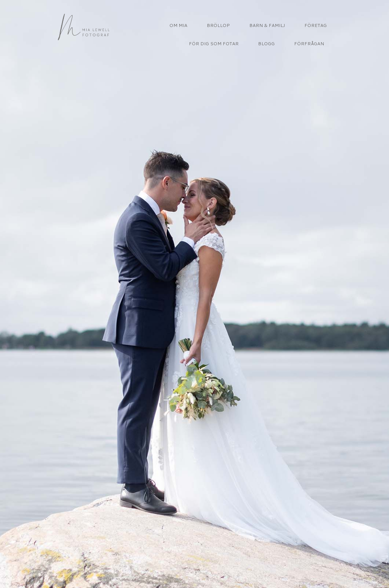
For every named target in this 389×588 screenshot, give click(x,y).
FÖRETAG (315, 25)
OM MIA (178, 25)
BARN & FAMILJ (267, 25)
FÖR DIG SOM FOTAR (214, 44)
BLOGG (266, 44)
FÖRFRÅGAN (309, 44)
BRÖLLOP (218, 25)
